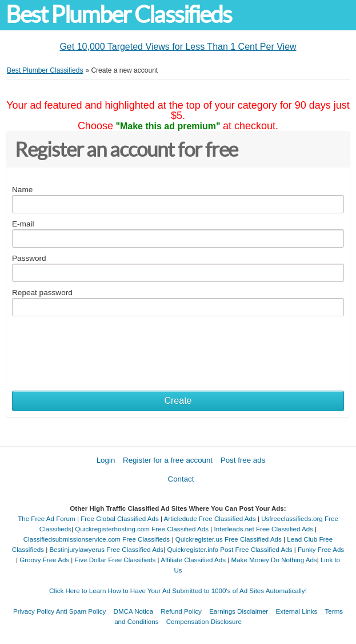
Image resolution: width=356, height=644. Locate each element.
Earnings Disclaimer (239, 611)
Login (106, 460)
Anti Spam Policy (81, 611)
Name (22, 190)
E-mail (23, 224)
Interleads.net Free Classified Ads (264, 529)
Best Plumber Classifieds (119, 15)
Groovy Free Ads (44, 560)
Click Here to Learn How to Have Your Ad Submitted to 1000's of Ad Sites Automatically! (178, 591)
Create (178, 401)
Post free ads (243, 460)
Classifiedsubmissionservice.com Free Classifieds (97, 539)
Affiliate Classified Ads (193, 560)
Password (29, 258)
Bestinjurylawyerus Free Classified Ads (106, 549)
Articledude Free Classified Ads (210, 518)
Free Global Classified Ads (120, 518)
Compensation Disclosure (204, 621)
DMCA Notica (134, 611)
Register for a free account (168, 460)
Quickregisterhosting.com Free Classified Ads (142, 529)
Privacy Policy (34, 611)
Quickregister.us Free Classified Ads (229, 539)
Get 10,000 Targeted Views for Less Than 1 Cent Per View (178, 47)
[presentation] (99, 344)
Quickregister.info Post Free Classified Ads (229, 549)
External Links (296, 611)
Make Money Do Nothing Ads (274, 560)
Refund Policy (181, 611)
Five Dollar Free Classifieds (115, 560)
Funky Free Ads (321, 549)
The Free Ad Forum (47, 518)
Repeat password (42, 293)
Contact (181, 479)
